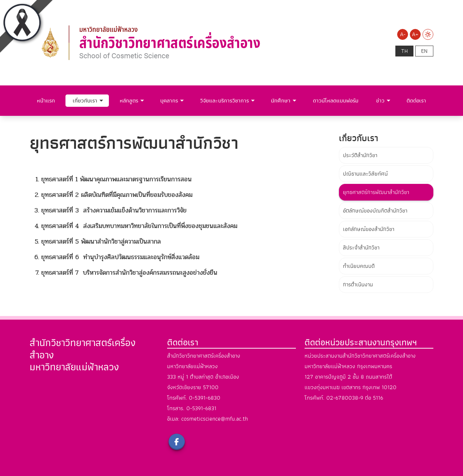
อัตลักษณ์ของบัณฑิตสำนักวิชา (375, 211)
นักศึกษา (281, 101)
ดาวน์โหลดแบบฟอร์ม (336, 101)
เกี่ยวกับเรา (85, 101)
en (424, 51)
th (404, 51)
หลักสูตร (129, 101)
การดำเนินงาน (358, 285)
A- (403, 34)
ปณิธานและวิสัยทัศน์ (365, 174)
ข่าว (380, 101)
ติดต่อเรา (416, 101)
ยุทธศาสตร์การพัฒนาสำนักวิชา (376, 192)
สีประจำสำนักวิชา (361, 248)
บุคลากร (169, 101)
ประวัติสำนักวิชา (360, 155)
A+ (415, 34)
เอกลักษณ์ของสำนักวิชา (369, 229)
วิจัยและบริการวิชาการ (224, 101)
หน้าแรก (46, 101)
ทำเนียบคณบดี (359, 266)
